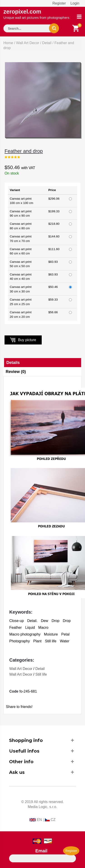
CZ (53, 820)
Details (13, 363)
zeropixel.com (36, 14)
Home (8, 43)
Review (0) (16, 372)
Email (41, 851)
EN (39, 820)
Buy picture (23, 340)
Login (75, 3)
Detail (47, 43)
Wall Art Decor (28, 43)
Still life (41, 674)
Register (59, 3)
